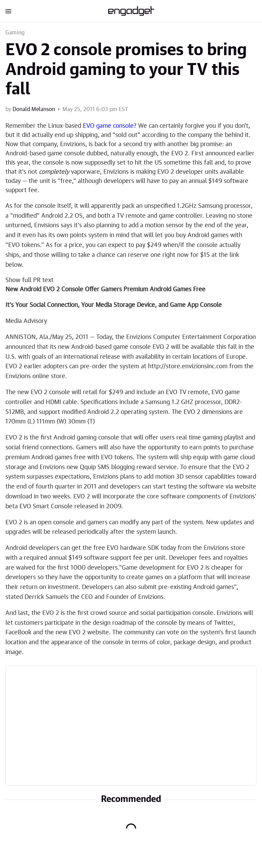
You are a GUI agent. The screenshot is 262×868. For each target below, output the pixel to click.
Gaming (15, 33)
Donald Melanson (34, 109)
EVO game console (108, 126)
